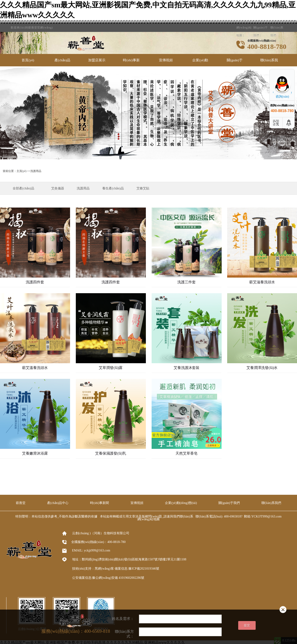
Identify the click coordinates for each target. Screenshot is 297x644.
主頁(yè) (21, 171)
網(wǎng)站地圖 (148, 519)
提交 (247, 625)
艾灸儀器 (58, 188)
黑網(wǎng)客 (104, 569)
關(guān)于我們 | (261, 26)
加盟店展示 (97, 60)
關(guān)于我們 (235, 66)
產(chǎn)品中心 (62, 66)
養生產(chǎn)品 (113, 188)
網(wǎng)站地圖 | (244, 26)
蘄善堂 (21, 503)
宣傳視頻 (166, 60)
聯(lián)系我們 (277, 26)
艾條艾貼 (143, 188)
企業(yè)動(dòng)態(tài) (200, 66)
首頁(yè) (28, 60)
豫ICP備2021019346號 (144, 569)
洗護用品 (83, 188)
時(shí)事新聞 (131, 66)
